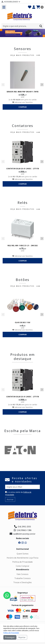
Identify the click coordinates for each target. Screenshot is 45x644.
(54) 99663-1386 (22, 530)
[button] (21, 34)
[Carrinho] (40, 7)
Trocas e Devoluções (22, 582)
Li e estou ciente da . (18, 493)
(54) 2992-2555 (23, 527)
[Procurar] (41, 26)
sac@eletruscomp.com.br (22, 534)
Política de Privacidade (22, 562)
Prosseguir (10, 637)
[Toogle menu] (4, 7)
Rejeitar (22, 637)
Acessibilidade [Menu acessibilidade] (11, 2)
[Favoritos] (30, 7)
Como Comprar (23, 566)
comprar (23, 107)
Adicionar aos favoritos (22, 102)
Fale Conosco (22, 574)
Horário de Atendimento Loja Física (22, 558)
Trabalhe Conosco (22, 578)
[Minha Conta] (34, 7)
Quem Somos (23, 554)
